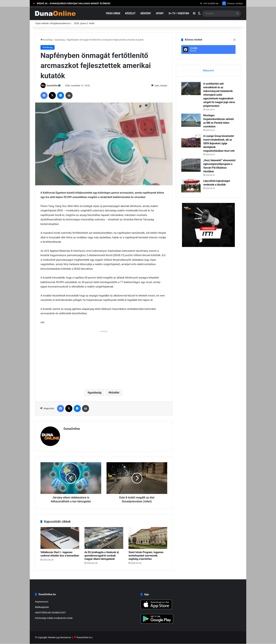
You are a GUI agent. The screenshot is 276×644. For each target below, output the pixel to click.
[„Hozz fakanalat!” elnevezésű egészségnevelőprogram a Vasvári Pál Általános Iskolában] (191, 165)
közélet (115, 393)
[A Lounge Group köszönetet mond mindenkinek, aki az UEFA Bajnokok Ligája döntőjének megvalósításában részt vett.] (191, 141)
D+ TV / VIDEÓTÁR (179, 13)
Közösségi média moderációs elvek (54, 618)
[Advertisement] (104, 358)
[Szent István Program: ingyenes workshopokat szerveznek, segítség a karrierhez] (148, 538)
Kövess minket (232, 3)
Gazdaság (60, 40)
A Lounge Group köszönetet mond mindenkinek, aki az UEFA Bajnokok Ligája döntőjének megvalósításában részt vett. (219, 143)
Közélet (130, 13)
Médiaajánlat (42, 607)
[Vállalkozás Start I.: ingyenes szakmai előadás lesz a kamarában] (60, 538)
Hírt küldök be (209, 3)
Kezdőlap (47, 40)
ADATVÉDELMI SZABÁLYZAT (50, 612)
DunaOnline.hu (84, 638)
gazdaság (95, 393)
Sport (160, 13)
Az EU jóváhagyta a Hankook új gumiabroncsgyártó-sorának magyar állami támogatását (102, 556)
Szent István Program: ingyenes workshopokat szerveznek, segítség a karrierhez (146, 556)
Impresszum (42, 602)
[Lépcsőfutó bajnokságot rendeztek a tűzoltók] (191, 186)
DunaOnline (52, 86)
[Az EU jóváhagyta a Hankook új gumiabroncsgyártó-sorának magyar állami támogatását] (104, 538)
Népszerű (208, 70)
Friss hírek (113, 13)
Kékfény (146, 13)
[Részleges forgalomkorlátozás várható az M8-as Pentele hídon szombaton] (191, 120)
